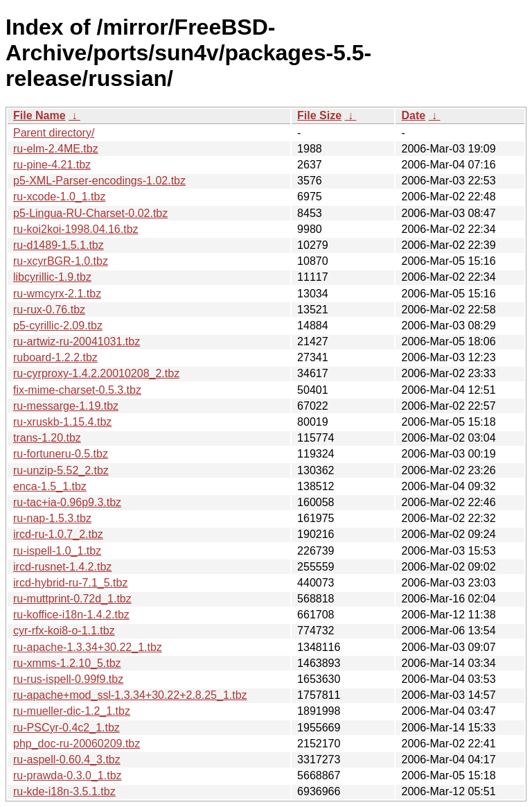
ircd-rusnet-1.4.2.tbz (62, 567)
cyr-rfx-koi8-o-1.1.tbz (64, 631)
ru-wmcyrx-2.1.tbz (57, 294)
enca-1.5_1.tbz (50, 486)
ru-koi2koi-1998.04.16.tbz (76, 229)
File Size (319, 115)
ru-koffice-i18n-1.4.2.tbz (71, 615)
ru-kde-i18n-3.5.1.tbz (64, 791)
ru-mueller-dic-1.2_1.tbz (72, 711)
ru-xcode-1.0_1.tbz (59, 197)
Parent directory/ (54, 133)
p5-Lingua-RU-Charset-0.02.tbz (90, 213)
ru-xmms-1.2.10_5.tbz (67, 663)
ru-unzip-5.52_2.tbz (61, 470)
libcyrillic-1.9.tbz (52, 277)
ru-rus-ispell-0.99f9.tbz (68, 679)
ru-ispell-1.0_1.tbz (57, 551)
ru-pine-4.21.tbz (52, 165)
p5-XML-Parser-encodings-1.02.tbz (99, 181)
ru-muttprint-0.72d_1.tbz (72, 599)
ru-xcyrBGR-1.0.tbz (61, 261)
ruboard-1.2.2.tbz (55, 357)
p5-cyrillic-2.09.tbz (58, 326)
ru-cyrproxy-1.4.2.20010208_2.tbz (96, 373)
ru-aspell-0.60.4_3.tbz (67, 760)
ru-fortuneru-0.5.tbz (61, 454)
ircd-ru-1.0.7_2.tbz (58, 534)
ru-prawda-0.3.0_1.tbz (68, 775)
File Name (39, 115)
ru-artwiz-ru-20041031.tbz (77, 341)
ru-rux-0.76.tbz (49, 310)
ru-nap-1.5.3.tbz (52, 518)
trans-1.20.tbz (47, 438)
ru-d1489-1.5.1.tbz (59, 245)
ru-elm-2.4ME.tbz (56, 149)
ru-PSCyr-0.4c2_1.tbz (66, 728)
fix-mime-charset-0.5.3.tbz (77, 390)
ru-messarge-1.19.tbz (66, 406)
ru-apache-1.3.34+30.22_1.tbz (88, 647)
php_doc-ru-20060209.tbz (77, 744)
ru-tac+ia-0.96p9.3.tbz (67, 502)
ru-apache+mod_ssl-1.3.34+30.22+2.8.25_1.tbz (130, 695)
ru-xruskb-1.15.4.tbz (62, 422)
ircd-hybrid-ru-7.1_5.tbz (70, 583)
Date (413, 115)
